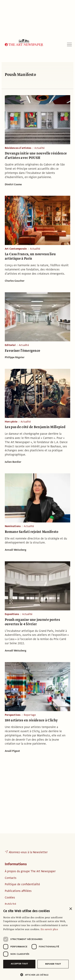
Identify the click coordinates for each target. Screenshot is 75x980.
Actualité (39, 148)
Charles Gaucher (15, 281)
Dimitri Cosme (13, 185)
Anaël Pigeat (12, 751)
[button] (36, 975)
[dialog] (37, 942)
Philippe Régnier (15, 357)
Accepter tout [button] (19, 964)
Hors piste (11, 422)
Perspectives (13, 715)
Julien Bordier (13, 462)
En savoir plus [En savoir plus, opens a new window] (49, 929)
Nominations (13, 526)
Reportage (30, 715)
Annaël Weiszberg (15, 550)
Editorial (10, 345)
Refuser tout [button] (53, 964)
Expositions (12, 614)
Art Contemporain (16, 249)
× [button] (70, 909)
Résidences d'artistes (18, 148)
